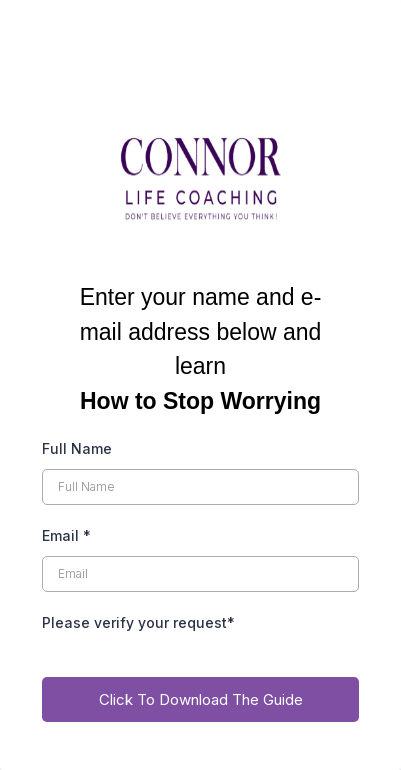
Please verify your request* (138, 622)
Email (66, 535)
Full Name (77, 448)
